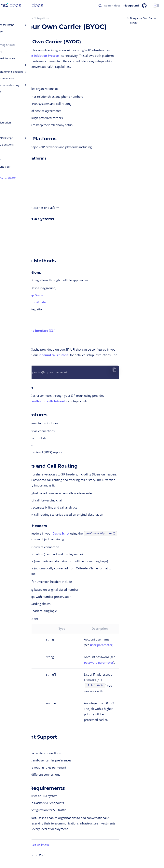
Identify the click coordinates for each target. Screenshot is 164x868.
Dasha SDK (20, 323)
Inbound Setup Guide (28, 295)
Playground (131, 6)
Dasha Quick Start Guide (19, 18)
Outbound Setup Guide (29, 302)
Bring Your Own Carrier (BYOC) (143, 20)
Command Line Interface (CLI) (34, 330)
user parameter (101, 645)
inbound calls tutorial (54, 355)
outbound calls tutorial (48, 401)
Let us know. (41, 845)
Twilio (13, 165)
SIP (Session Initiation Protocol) (38, 56)
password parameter (99, 662)
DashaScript (61, 533)
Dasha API (20, 316)
